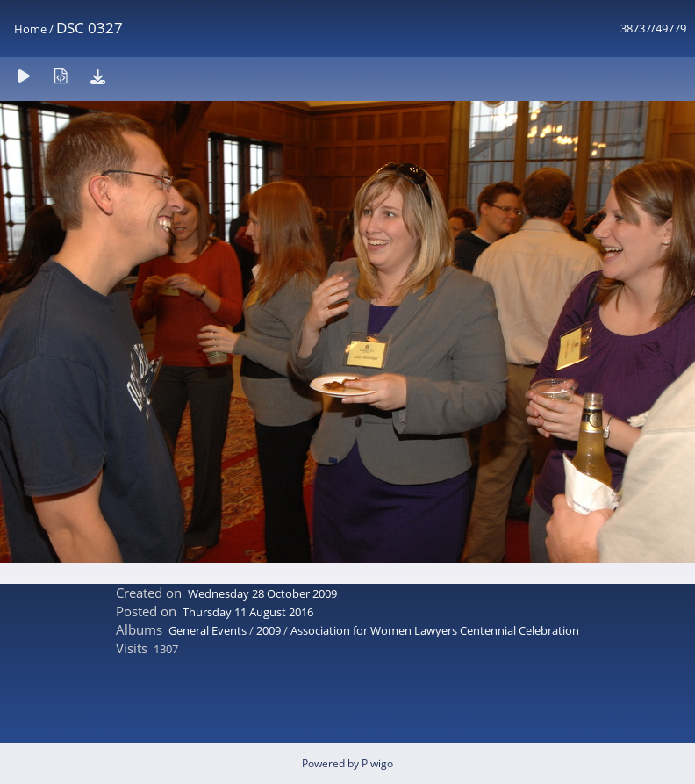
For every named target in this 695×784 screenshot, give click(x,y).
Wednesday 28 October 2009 (262, 593)
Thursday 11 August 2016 (248, 612)
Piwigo (377, 763)
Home (30, 29)
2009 (269, 630)
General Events (208, 630)
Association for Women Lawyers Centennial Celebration (435, 630)
